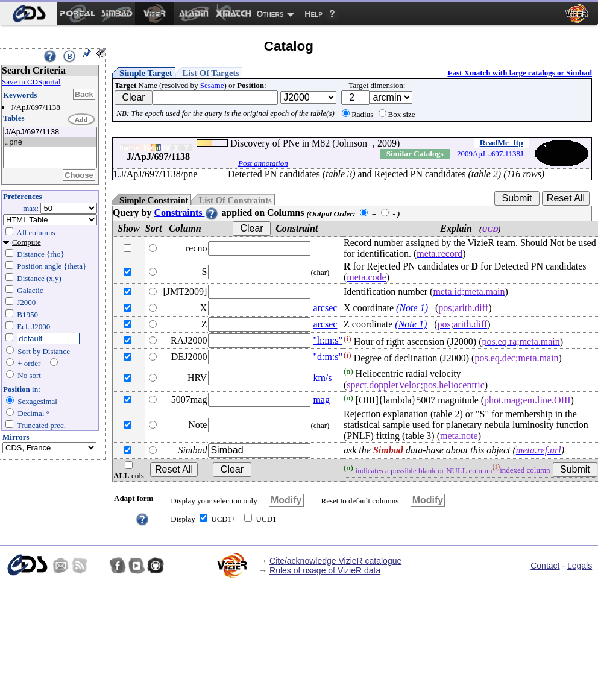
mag (321, 399)
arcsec (325, 308)
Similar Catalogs (415, 153)
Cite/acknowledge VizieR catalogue (335, 561)
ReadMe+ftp (502, 143)
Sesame (212, 85)
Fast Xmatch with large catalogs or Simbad (520, 73)
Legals (580, 566)
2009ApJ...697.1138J (490, 153)
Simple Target (146, 73)
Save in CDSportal (31, 82)
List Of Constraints (235, 200)
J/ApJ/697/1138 (50, 132)
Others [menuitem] (270, 14)
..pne (50, 143)
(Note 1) (412, 308)
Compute (27, 242)
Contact (545, 566)
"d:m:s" (328, 357)
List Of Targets (211, 73)
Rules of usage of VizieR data (325, 570)
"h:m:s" (328, 340)
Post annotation (263, 163)
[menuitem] (29, 14)
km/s (322, 378)
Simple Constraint (154, 200)
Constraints (186, 213)
